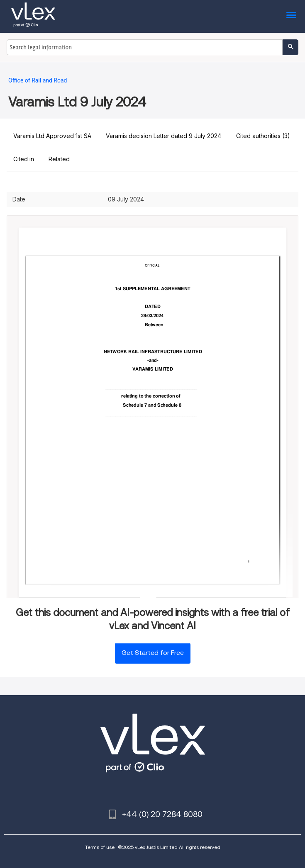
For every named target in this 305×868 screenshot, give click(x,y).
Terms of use (100, 847)
